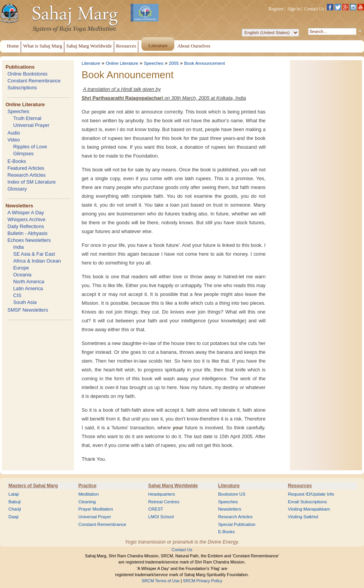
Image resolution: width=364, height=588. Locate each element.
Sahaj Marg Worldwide (173, 486)
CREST (156, 509)
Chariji (15, 509)
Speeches (18, 111)
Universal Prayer (31, 125)
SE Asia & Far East (34, 254)
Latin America (28, 288)
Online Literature (25, 104)
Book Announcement (205, 63)
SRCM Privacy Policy (203, 581)
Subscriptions (22, 88)
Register (276, 9)
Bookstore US (232, 494)
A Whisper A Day (25, 213)
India (18, 247)
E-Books (16, 161)
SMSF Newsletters (28, 310)
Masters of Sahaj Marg (33, 486)
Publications (20, 67)
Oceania (22, 275)
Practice (87, 486)
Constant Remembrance (34, 81)
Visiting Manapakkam (309, 509)
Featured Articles (26, 168)
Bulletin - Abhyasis (27, 233)
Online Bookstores (27, 74)
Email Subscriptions (307, 502)
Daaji (13, 517)
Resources (300, 486)
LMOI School (161, 517)
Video (14, 140)
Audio (14, 133)
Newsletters (19, 206)
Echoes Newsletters (29, 240)
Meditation (88, 494)
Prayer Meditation (96, 509)
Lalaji (14, 494)
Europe (21, 268)
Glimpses (23, 154)
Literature (91, 63)
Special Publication (237, 524)
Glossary (17, 189)
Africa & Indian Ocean (37, 261)
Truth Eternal (27, 118)
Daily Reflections (25, 226)
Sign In (294, 9)
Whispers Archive (26, 219)
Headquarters (162, 494)
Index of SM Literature (31, 182)
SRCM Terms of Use (161, 581)
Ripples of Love (30, 147)
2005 (174, 63)
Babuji (15, 502)
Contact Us (314, 9)
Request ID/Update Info (311, 494)
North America (29, 282)
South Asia (25, 302)
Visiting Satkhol (303, 517)
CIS (17, 295)
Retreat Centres (164, 502)
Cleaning (87, 502)
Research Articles (26, 175)
